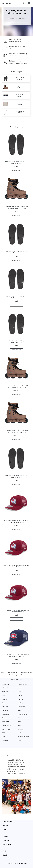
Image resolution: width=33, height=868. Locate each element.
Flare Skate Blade (23, 737)
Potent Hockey (22, 684)
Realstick (20, 740)
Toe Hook (21, 729)
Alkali (19, 733)
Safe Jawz (5, 722)
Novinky (5, 826)
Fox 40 (20, 710)
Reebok (20, 695)
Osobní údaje (7, 844)
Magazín (5, 836)
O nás (5, 851)
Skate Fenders (22, 714)
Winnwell (5, 688)
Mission (20, 722)
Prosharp (20, 703)
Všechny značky (8, 822)
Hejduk (4, 699)
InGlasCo (5, 707)
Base (4, 703)
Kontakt (5, 855)
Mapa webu (6, 840)
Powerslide (6, 684)
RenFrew (20, 699)
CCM (4, 695)
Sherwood (5, 692)
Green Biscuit (6, 725)
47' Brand (5, 740)
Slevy (4, 830)
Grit (19, 718)
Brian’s (20, 688)
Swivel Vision (6, 729)
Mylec (19, 725)
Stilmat (4, 718)
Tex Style (5, 710)
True (4, 737)
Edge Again (21, 707)
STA (4, 733)
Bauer (19, 692)
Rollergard (5, 714)
